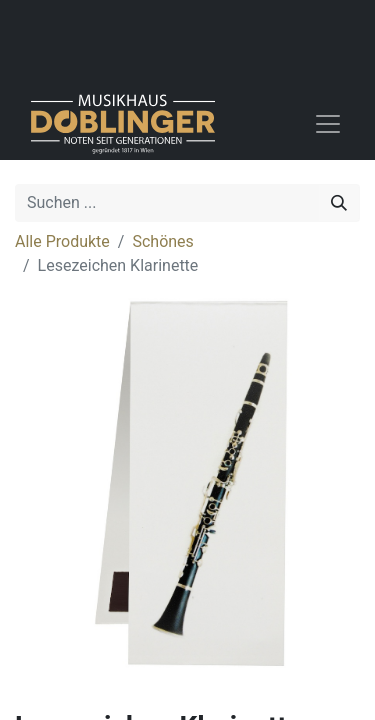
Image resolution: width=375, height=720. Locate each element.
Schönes (162, 241)
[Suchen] (339, 203)
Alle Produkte (62, 241)
